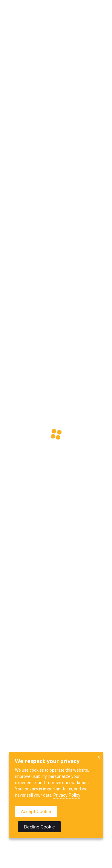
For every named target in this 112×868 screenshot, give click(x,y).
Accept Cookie (36, 811)
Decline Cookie (39, 827)
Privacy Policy (67, 795)
